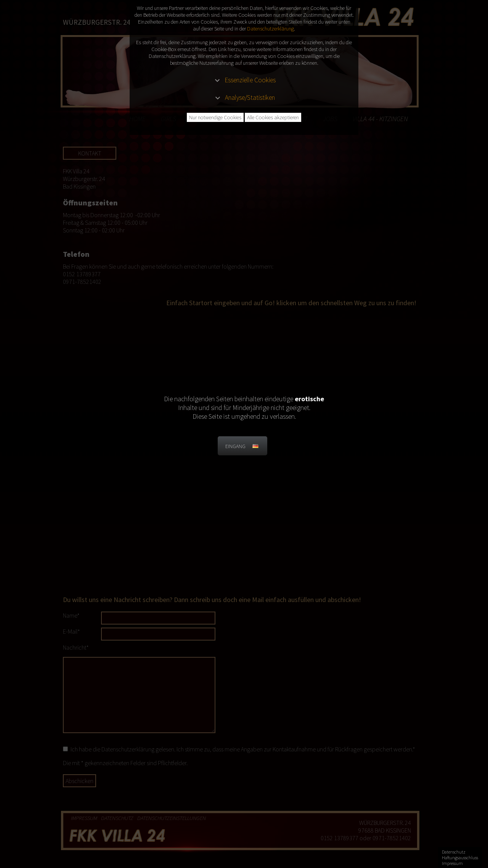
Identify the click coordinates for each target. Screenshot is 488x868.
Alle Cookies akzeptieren (273, 117)
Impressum (452, 863)
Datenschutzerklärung (270, 29)
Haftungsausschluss (460, 858)
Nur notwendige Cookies (215, 117)
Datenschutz (454, 852)
